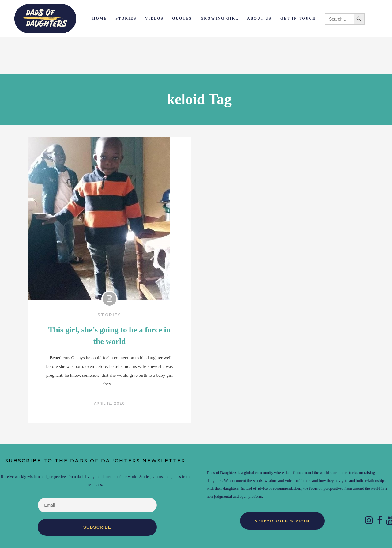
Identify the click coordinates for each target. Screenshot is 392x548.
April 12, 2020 (109, 403)
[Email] (97, 505)
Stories (109, 315)
